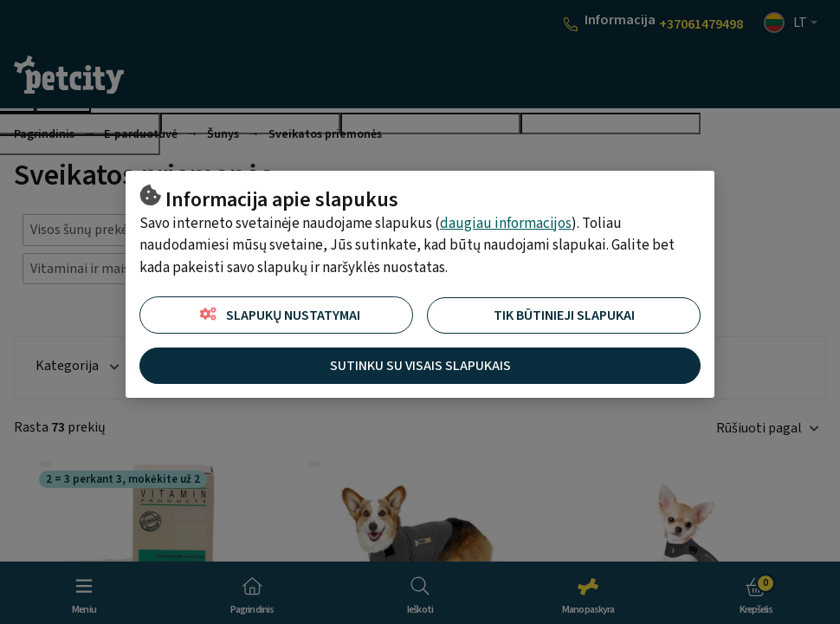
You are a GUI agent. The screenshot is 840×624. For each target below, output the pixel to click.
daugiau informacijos (506, 224)
